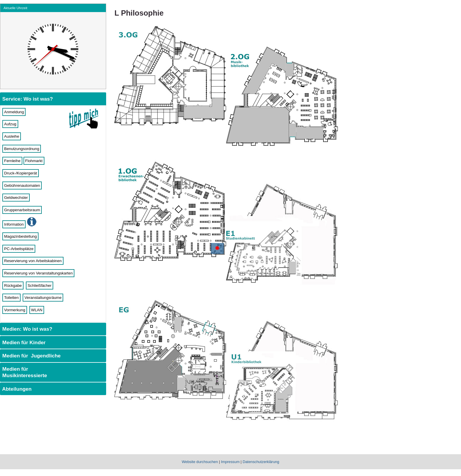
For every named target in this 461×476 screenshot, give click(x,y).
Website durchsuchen (200, 462)
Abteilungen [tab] (16, 389)
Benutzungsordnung (22, 149)
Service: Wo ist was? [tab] (27, 99)
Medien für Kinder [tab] (23, 342)
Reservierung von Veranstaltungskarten (38, 273)
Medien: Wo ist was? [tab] (27, 329)
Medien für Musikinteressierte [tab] (24, 372)
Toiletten (11, 298)
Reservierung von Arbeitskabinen (33, 261)
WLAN (37, 310)
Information (14, 224)
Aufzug (10, 124)
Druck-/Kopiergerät (21, 173)
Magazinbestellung (20, 236)
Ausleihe (12, 136)
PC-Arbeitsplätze (19, 249)
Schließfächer (40, 286)
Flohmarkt (34, 161)
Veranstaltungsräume (43, 298)
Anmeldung (14, 112)
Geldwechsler (16, 198)
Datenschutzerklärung (261, 462)
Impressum (230, 462)
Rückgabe (13, 286)
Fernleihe (12, 161)
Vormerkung (15, 310)
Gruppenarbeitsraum (22, 210)
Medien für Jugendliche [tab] (31, 356)
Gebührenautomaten (22, 185)
